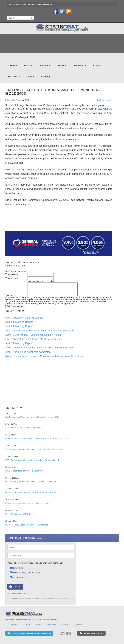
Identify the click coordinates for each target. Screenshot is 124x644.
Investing (80, 66)
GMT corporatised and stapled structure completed (34, 339)
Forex (62, 66)
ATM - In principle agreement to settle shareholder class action (40, 331)
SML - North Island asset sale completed (28, 352)
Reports (97, 66)
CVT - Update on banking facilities (24, 318)
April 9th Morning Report (19, 322)
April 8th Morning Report (19, 326)
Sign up (17, 587)
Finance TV (14, 77)
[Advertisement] (59, 221)
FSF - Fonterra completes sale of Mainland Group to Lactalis (33, 460)
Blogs (39, 625)
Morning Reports (19, 577)
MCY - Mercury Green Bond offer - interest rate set (28, 525)
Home (13, 66)
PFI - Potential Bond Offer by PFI (20, 514)
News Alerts (16, 568)
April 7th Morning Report (19, 343)
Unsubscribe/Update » (18, 594)
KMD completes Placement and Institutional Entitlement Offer (39, 348)
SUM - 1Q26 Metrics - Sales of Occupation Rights (33, 335)
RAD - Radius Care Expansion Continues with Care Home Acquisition (44, 356)
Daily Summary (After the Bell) (25, 573)
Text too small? (105, 100)
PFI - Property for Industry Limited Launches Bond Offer (31, 482)
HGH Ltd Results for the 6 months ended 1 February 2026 (32, 492)
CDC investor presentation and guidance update (27, 503)
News (28, 66)
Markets (45, 66)
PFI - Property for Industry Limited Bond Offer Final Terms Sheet (34, 449)
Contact (46, 77)
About (31, 77)
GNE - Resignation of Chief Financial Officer (25, 471)
